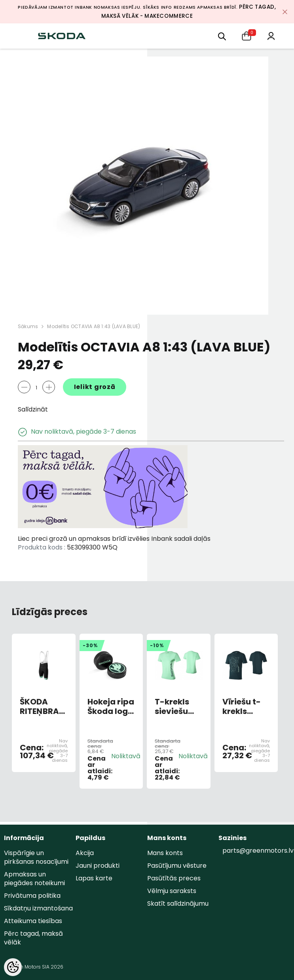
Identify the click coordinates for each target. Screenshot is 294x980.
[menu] (222, 36)
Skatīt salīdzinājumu (178, 904)
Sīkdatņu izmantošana (38, 908)
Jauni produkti (98, 866)
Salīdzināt (33, 409)
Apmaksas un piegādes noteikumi (34, 879)
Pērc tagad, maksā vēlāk (33, 938)
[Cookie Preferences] (13, 967)
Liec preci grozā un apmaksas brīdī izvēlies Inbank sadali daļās (114, 539)
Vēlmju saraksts (172, 891)
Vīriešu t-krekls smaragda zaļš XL (244, 706)
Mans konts (165, 853)
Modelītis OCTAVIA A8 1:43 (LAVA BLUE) (94, 326)
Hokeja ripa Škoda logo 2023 (111, 706)
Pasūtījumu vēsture (177, 866)
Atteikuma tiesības (33, 921)
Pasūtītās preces (174, 878)
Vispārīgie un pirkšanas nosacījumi (36, 857)
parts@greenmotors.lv (258, 851)
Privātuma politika (32, 896)
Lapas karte (94, 878)
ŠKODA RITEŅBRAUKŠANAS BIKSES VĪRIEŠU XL (44, 706)
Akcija (85, 853)
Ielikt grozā (95, 387)
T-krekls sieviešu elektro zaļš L (178, 706)
